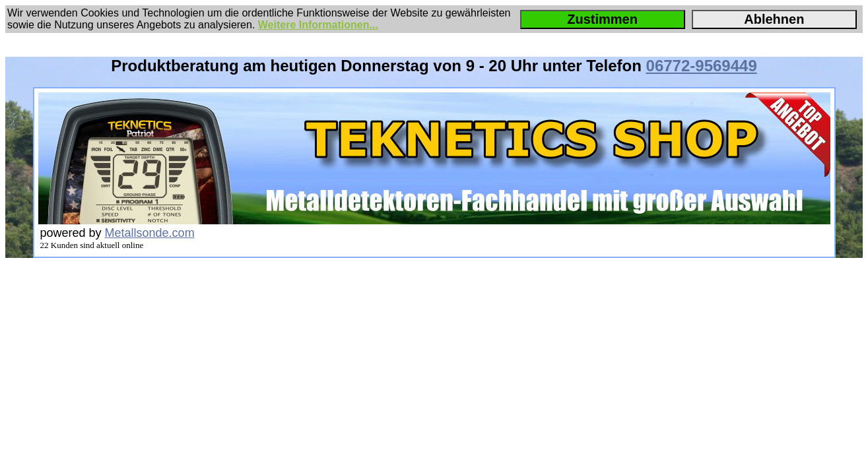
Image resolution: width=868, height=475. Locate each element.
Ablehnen (774, 19)
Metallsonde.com (150, 233)
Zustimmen (602, 19)
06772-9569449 (702, 66)
